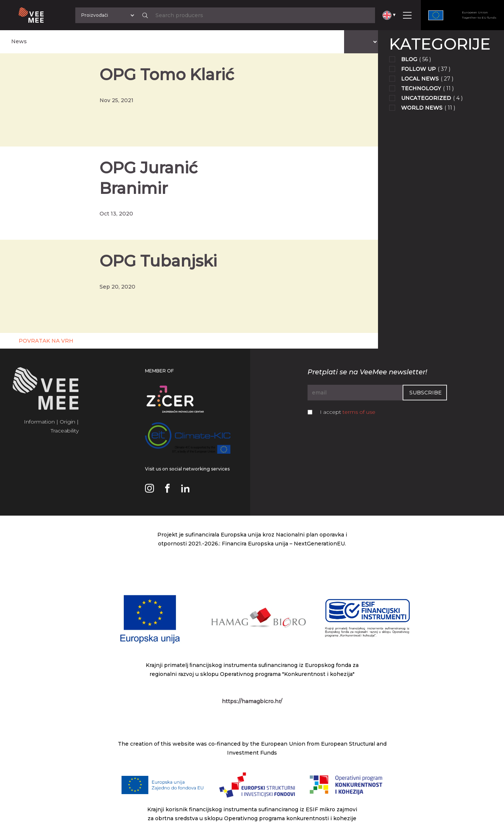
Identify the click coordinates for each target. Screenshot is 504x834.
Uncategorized (426, 98)
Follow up (418, 69)
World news (422, 108)
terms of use (359, 412)
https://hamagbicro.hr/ (252, 701)
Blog (409, 59)
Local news (420, 79)
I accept (348, 412)
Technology (421, 88)
